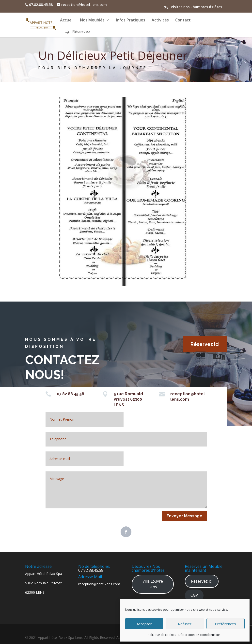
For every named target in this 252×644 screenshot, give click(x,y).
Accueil (67, 20)
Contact (183, 20)
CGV (194, 595)
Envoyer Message (184, 516)
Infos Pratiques (131, 20)
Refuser (185, 624)
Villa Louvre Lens (153, 584)
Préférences (225, 624)
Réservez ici (205, 344)
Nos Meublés (92, 20)
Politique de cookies (162, 635)
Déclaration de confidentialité (199, 635)
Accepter (144, 624)
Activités (160, 20)
